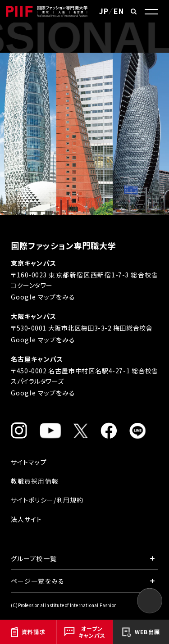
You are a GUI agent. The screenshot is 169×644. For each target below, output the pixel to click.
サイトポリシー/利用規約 (47, 500)
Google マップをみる (43, 297)
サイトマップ (29, 462)
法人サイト (27, 519)
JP (104, 11)
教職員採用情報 (35, 481)
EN (119, 11)
